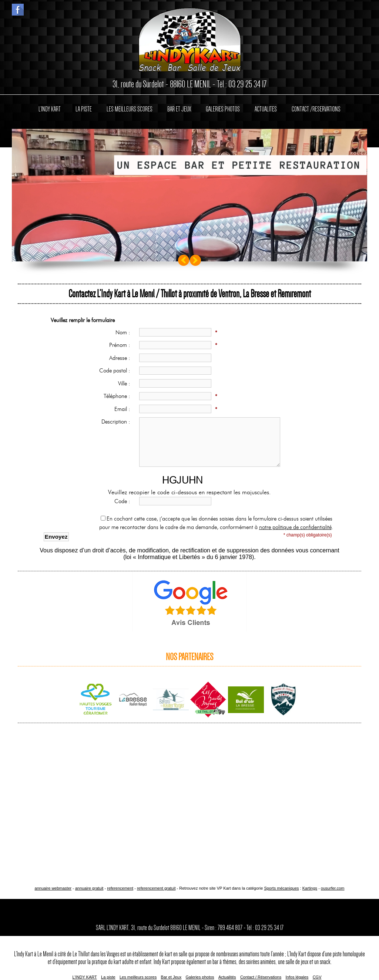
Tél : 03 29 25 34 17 (242, 84)
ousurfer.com (333, 888)
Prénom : (121, 345)
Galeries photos (200, 977)
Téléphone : (119, 396)
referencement (120, 888)
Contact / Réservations (261, 977)
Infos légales (297, 977)
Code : (124, 501)
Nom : (125, 332)
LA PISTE (84, 109)
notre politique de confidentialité (295, 527)
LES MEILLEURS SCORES (130, 109)
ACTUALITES (266, 109)
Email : (124, 409)
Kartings (310, 888)
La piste (108, 977)
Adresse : (121, 358)
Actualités (227, 977)
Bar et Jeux (171, 977)
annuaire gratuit (89, 888)
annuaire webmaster (53, 888)
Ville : (126, 384)
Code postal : (116, 371)
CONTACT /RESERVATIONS (316, 109)
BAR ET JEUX (179, 109)
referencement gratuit (156, 888)
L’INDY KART (50, 109)
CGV (317, 977)
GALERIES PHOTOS (223, 109)
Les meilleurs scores (138, 977)
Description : (118, 422)
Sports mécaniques (281, 888)
